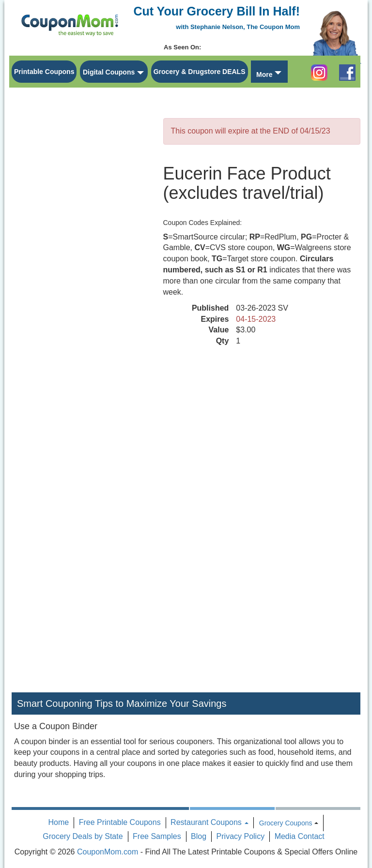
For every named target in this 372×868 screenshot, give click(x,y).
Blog (199, 836)
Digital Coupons (109, 72)
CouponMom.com (108, 852)
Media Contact (300, 836)
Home (59, 822)
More (264, 75)
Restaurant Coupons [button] (209, 822)
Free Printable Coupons (120, 822)
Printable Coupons (44, 72)
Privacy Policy (241, 836)
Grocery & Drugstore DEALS (200, 72)
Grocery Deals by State (83, 836)
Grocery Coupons (286, 823)
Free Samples (157, 836)
